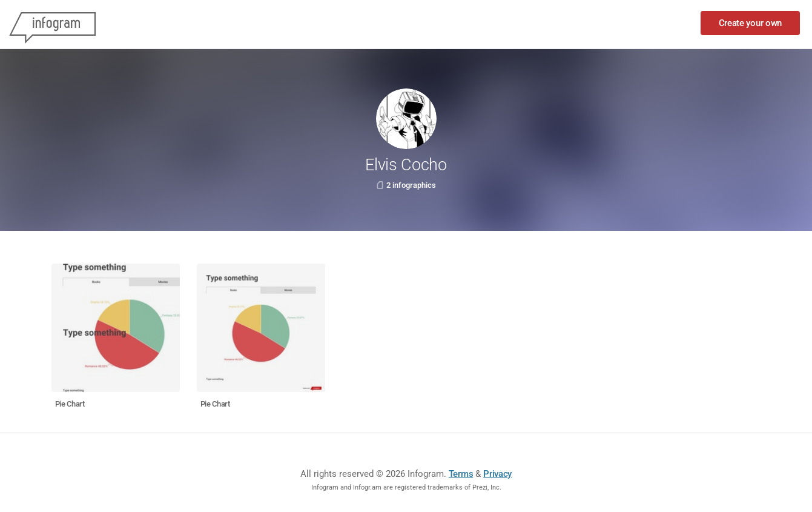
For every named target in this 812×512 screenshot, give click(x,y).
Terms (461, 474)
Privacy (497, 474)
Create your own (751, 23)
